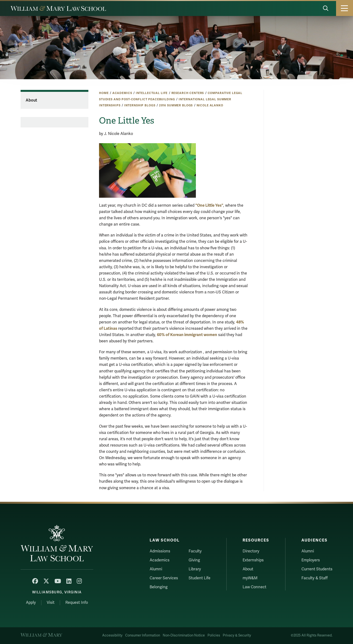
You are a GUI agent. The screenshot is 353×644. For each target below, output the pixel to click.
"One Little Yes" (209, 205)
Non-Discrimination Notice (184, 635)
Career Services (164, 578)
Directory (251, 551)
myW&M (250, 578)
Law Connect (254, 587)
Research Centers (188, 93)
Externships (253, 560)
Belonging (159, 587)
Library (195, 569)
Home (104, 93)
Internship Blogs (140, 105)
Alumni (156, 569)
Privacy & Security (237, 635)
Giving (194, 560)
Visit (51, 603)
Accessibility (112, 635)
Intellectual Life (152, 93)
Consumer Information (143, 635)
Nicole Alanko (210, 105)
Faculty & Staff (315, 578)
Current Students (317, 569)
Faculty (195, 551)
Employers (311, 560)
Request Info (77, 603)
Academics (122, 93)
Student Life (200, 578)
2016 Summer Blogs (176, 105)
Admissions (160, 551)
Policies (214, 635)
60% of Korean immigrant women (187, 335)
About (31, 100)
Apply (31, 603)
